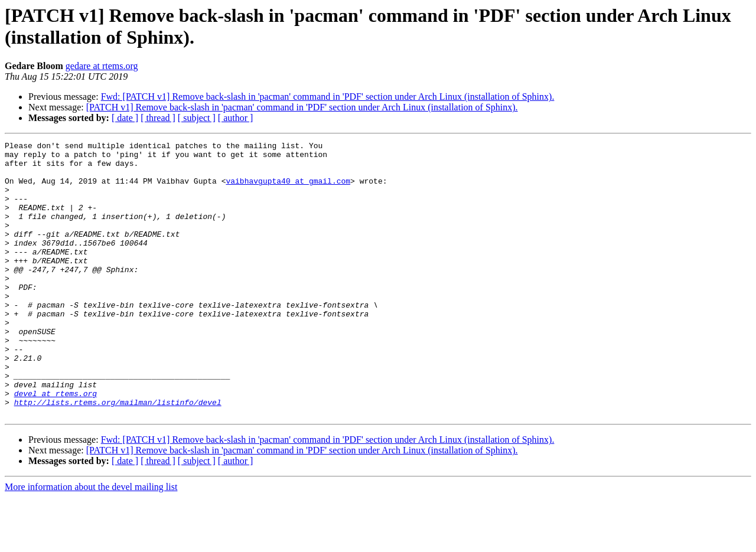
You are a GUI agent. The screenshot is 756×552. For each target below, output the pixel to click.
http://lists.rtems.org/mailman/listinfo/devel (118, 455)
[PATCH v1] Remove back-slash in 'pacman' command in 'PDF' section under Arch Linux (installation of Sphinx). (302, 107)
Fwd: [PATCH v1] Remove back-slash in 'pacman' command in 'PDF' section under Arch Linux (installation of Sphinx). (328, 97)
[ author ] (236, 118)
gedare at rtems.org (102, 66)
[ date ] (125, 118)
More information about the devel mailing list (91, 542)
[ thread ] (158, 118)
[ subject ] (197, 118)
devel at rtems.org (56, 445)
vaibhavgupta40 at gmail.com (288, 190)
